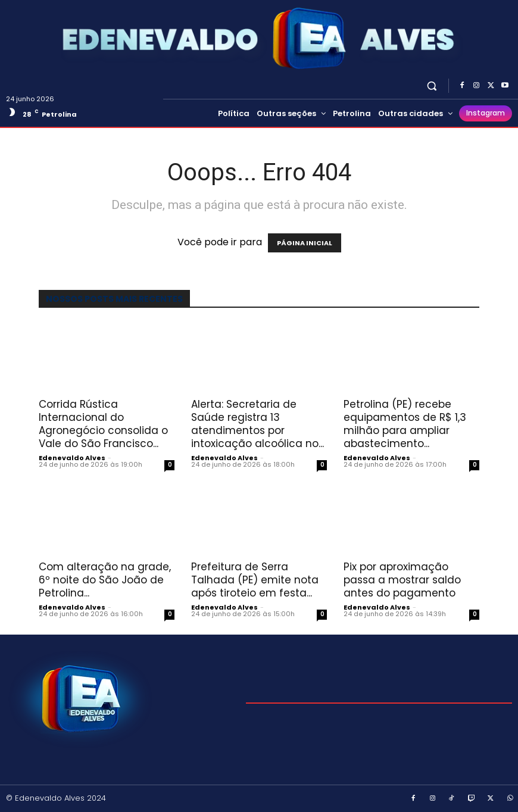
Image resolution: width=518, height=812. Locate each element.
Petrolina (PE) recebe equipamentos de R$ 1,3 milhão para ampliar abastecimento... (405, 424)
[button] (432, 85)
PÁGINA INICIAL (305, 243)
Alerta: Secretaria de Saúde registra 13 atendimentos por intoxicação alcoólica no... (258, 424)
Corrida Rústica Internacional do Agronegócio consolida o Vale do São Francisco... (103, 424)
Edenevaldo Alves (72, 458)
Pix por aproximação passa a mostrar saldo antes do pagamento (402, 580)
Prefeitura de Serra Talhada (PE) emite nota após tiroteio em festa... (255, 580)
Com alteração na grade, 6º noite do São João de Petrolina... (105, 580)
